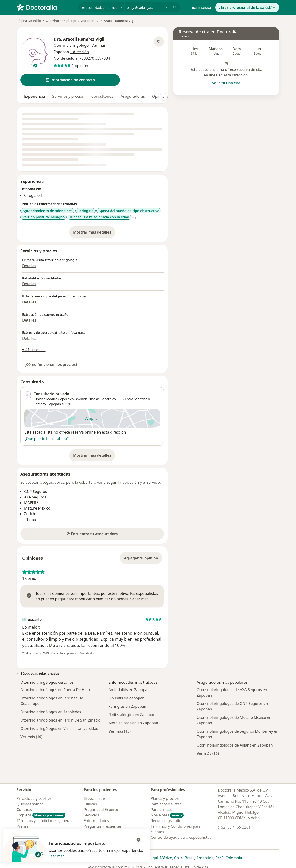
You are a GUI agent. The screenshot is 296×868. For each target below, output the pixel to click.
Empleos (41, 815)
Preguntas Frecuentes (103, 826)
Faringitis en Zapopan (127, 706)
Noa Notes (167, 815)
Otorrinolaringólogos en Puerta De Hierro (57, 690)
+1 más (30, 519)
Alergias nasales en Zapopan (133, 723)
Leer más (57, 856)
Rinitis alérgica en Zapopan (132, 715)
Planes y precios (165, 798)
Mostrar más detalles (94, 234)
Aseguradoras (133, 96)
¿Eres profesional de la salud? (247, 7)
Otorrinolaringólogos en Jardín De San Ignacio (60, 720)
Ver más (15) (120, 731)
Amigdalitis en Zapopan (129, 690)
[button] (70, 80)
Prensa (23, 826)
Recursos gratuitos (167, 821)
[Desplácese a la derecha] (164, 97)
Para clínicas (161, 810)
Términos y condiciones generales (46, 821)
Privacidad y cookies (34, 798)
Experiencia (34, 96)
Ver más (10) (31, 737)
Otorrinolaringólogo (61, 21)
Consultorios (102, 96)
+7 (134, 217)
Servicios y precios (68, 96)
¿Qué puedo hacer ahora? (46, 439)
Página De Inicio (29, 21)
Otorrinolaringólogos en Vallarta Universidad (59, 728)
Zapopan (54, 404)
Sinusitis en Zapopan (126, 698)
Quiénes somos (30, 804)
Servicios (91, 815)
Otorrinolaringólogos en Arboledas (51, 712)
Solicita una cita (226, 83)
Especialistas (95, 798)
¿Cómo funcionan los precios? (51, 364)
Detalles (29, 266)
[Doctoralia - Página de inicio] (46, 7)
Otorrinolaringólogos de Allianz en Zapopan (235, 745)
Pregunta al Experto (101, 810)
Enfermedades (96, 821)
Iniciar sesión (201, 7)
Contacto (25, 810)
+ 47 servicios (34, 350)
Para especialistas (166, 804)
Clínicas (90, 804)
